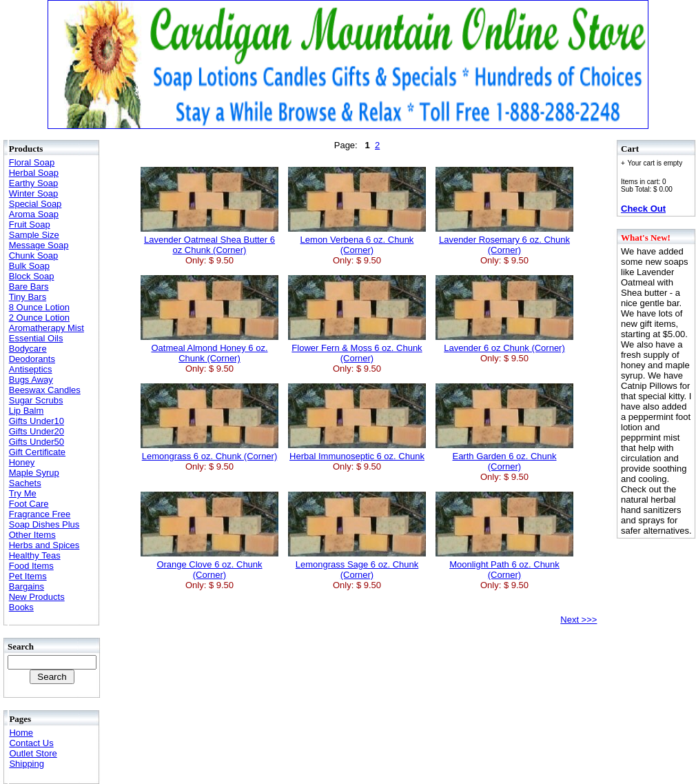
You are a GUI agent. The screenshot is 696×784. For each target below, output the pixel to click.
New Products (37, 597)
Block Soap (32, 276)
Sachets (25, 483)
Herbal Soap (34, 173)
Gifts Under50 (37, 442)
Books (21, 607)
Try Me (23, 493)
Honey (22, 462)
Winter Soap (34, 193)
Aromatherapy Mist (47, 328)
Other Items (32, 535)
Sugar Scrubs (36, 400)
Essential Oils (36, 338)
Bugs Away (31, 380)
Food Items (31, 566)
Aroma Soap (34, 214)
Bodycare (28, 349)
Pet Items (28, 576)
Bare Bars (29, 287)
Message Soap (39, 245)
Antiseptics (31, 369)
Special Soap (35, 204)
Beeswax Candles (45, 390)
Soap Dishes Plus (44, 524)
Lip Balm (27, 411)
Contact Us (31, 743)
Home (21, 733)
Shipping (27, 764)
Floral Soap (32, 162)
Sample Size (34, 235)
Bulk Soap (29, 266)
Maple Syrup (34, 473)
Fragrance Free (40, 514)
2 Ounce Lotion (39, 318)
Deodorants (32, 359)
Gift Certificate (37, 452)
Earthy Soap (34, 183)
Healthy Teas (35, 555)
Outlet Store (33, 753)
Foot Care (29, 504)
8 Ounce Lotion (39, 307)
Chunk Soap (34, 255)
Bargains (27, 586)
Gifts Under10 (37, 421)
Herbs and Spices (44, 545)
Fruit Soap (30, 224)
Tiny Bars (28, 297)
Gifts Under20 (37, 431)
